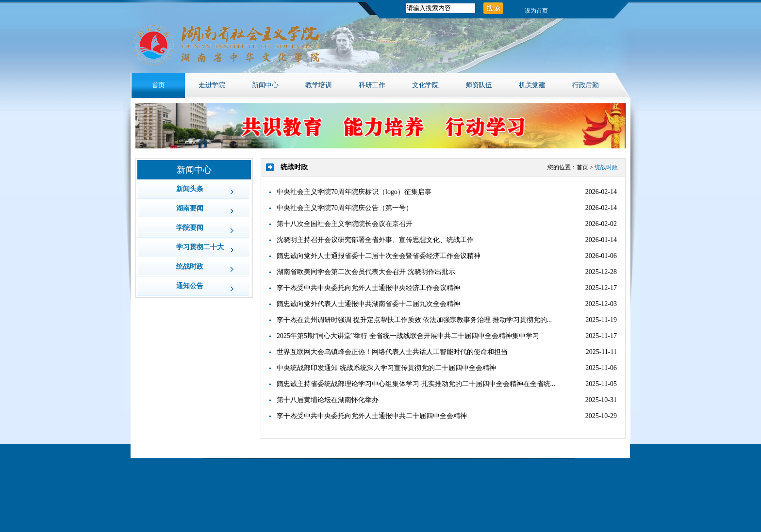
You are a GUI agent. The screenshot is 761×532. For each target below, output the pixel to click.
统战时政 (190, 266)
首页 (158, 85)
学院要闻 (190, 228)
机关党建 (532, 85)
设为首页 (536, 11)
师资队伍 (479, 85)
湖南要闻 (190, 208)
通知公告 (190, 286)
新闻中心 (265, 85)
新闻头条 (190, 189)
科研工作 (372, 85)
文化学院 (425, 85)
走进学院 (212, 85)
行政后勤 (585, 85)
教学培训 (318, 85)
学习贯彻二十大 (200, 247)
